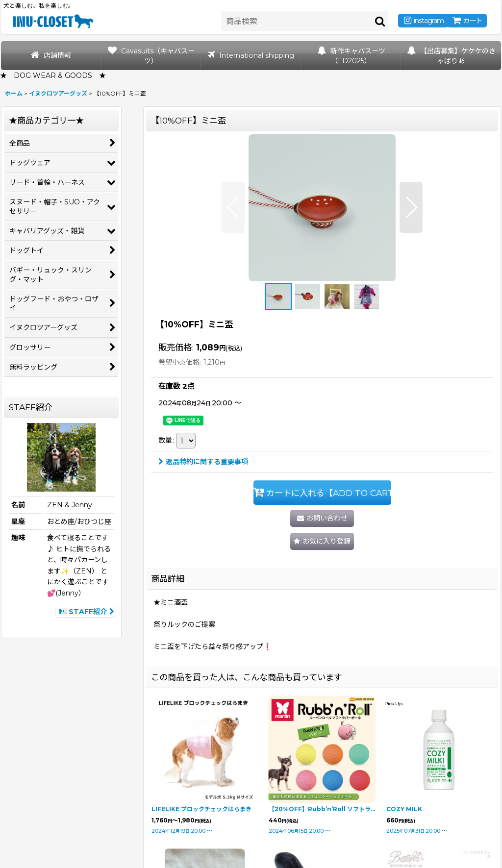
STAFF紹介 (86, 612)
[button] (233, 207)
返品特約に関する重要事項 (203, 462)
